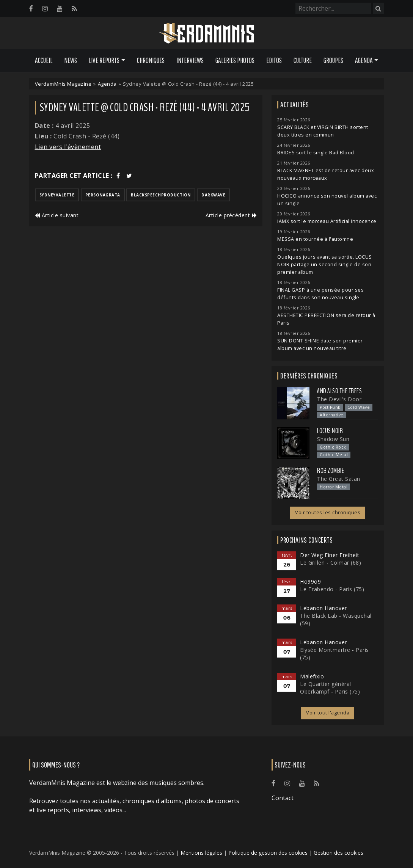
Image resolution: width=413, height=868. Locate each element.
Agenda (107, 84)
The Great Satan (339, 479)
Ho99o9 (310, 582)
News (71, 60)
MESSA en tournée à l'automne (315, 239)
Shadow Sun (333, 439)
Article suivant (57, 215)
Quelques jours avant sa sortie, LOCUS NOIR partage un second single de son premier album (325, 264)
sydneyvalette (57, 195)
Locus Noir (330, 431)
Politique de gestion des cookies (268, 853)
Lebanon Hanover (323, 608)
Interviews (190, 60)
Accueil (44, 60)
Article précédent (231, 215)
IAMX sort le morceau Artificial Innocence (327, 221)
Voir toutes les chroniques (328, 512)
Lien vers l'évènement (68, 147)
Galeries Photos (235, 60)
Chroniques (151, 60)
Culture (303, 60)
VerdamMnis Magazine (63, 84)
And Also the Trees (339, 391)
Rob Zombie (331, 471)
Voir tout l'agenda (328, 713)
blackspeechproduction (161, 195)
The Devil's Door (339, 399)
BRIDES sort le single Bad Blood (316, 153)
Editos (274, 60)
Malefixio (312, 676)
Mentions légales (201, 853)
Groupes (333, 60)
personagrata (103, 195)
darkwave (213, 195)
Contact (283, 798)
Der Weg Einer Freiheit (330, 555)
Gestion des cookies (338, 853)
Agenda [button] (364, 60)
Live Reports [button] (104, 60)
